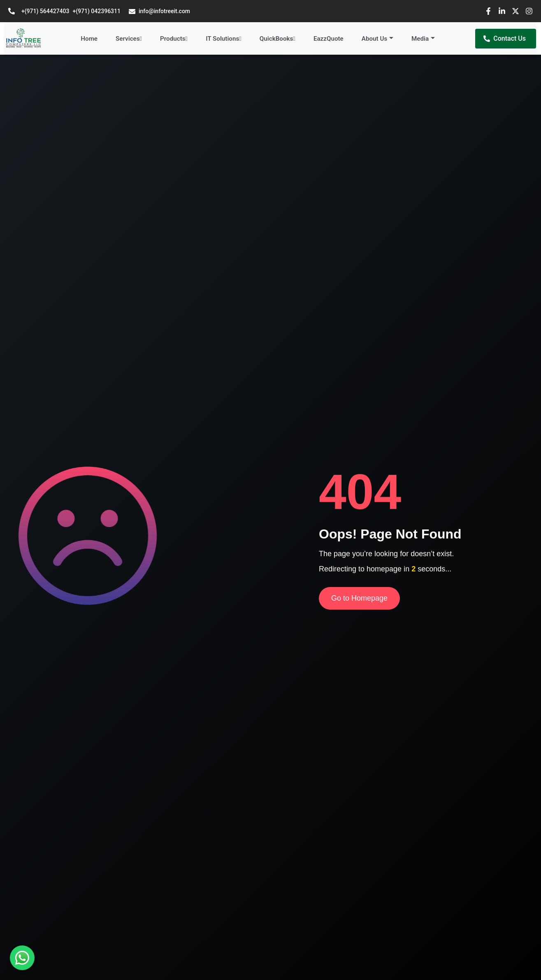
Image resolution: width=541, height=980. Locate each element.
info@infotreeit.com (159, 11)
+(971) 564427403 (45, 11)
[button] (377, 39)
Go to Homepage (359, 598)
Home (89, 39)
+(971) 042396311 (96, 11)
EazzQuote (329, 39)
